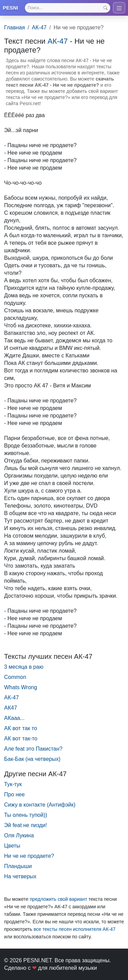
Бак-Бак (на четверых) (32, 759)
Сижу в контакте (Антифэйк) (40, 805)
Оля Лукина (19, 835)
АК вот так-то (21, 738)
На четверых (20, 876)
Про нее (14, 794)
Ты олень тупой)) (26, 815)
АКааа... (14, 718)
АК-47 (39, 27)
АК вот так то (21, 728)
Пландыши (18, 866)
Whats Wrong (21, 687)
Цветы (12, 846)
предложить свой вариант (58, 899)
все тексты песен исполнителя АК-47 (74, 929)
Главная (15, 27)
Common (15, 677)
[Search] (68, 8)
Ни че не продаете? (29, 856)
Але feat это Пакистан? (33, 749)
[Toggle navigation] (119, 8)
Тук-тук (13, 784)
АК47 (11, 708)
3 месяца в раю (24, 667)
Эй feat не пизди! (26, 825)
